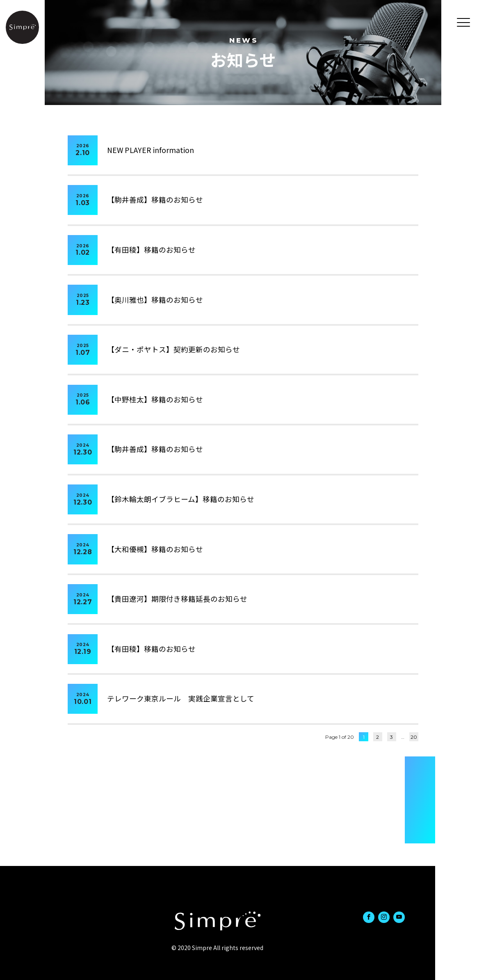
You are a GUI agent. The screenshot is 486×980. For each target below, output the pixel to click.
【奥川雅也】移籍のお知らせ (155, 300)
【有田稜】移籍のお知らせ (151, 250)
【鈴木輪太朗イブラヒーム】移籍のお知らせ (181, 499)
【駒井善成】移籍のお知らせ (155, 200)
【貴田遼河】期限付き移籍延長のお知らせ (177, 599)
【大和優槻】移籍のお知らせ (155, 549)
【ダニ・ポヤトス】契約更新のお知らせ (173, 349)
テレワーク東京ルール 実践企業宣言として (181, 698)
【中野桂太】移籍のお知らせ (155, 399)
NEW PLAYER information (151, 150)
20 (414, 737)
